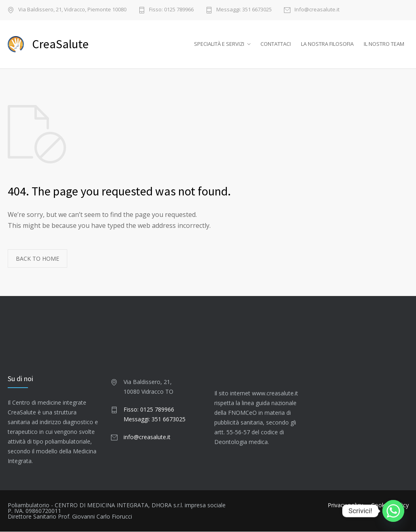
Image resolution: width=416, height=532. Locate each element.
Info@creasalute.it (317, 10)
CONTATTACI (276, 44)
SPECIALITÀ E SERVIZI (219, 44)
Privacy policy (345, 505)
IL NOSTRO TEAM (384, 44)
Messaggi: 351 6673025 (244, 10)
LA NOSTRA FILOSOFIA (327, 44)
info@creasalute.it (147, 437)
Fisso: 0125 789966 (171, 10)
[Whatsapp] (393, 511)
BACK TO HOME (37, 259)
